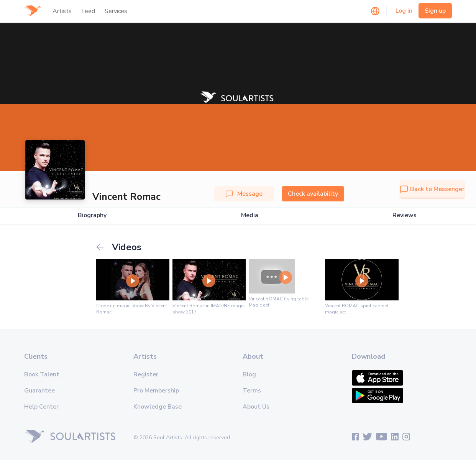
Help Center (41, 407)
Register (146, 374)
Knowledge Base (158, 407)
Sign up (435, 11)
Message (244, 194)
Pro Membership (156, 391)
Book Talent (42, 374)
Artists (62, 11)
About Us (256, 407)
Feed (88, 11)
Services (116, 11)
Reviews (405, 215)
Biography (92, 215)
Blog (249, 374)
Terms (252, 391)
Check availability (313, 194)
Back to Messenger (432, 189)
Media (250, 215)
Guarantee (39, 391)
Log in (404, 11)
